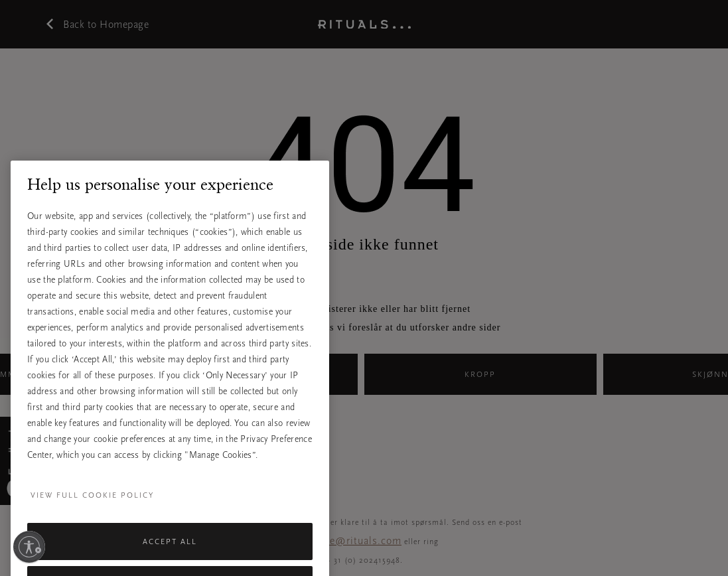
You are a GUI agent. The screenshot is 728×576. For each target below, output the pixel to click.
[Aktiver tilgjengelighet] (29, 547)
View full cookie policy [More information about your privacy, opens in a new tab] (92, 509)
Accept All (170, 555)
